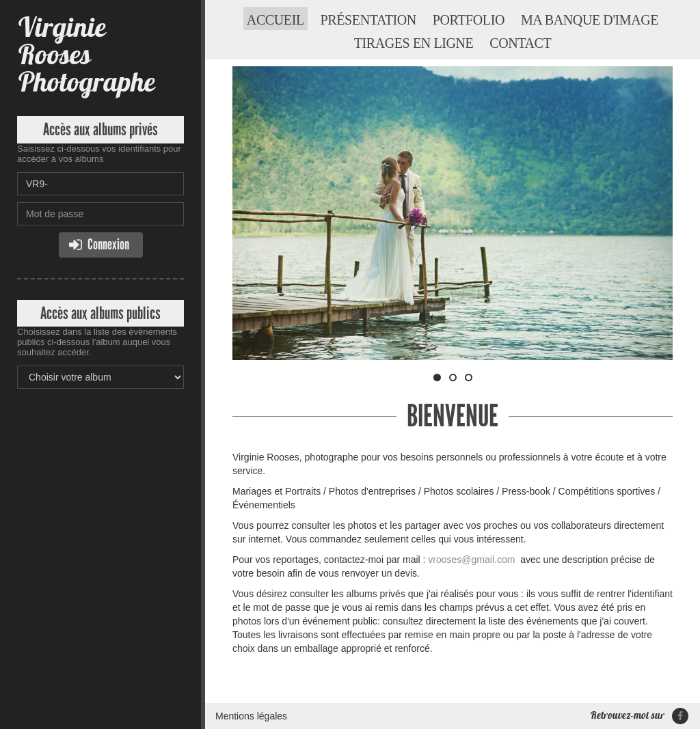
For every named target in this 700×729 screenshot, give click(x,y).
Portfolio (469, 20)
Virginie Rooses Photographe (86, 54)
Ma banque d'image (590, 20)
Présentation (368, 20)
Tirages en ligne (414, 43)
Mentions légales (251, 716)
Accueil (275, 20)
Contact (520, 43)
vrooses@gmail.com (471, 560)
